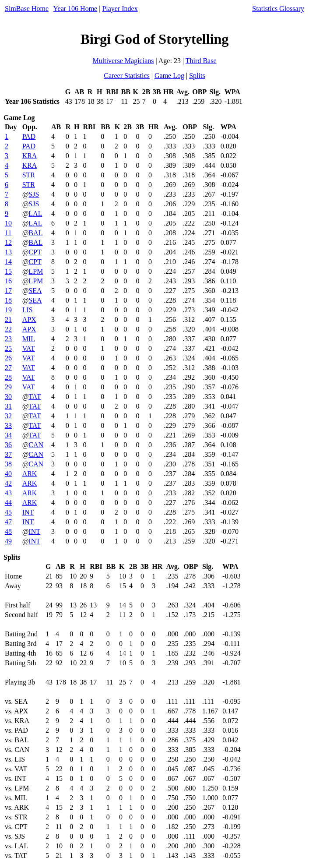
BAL (35, 233)
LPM (36, 271)
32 (8, 416)
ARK (30, 474)
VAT (29, 348)
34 (8, 435)
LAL (35, 213)
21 (8, 319)
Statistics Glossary (278, 9)
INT (28, 512)
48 (8, 531)
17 (8, 291)
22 (8, 329)
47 (8, 522)
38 (8, 464)
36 (8, 445)
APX (29, 319)
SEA (35, 291)
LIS (28, 310)
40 (8, 474)
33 (8, 425)
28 (8, 377)
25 (8, 348)
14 (8, 262)
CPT (35, 252)
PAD (29, 136)
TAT (35, 397)
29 (8, 387)
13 (8, 252)
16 (8, 281)
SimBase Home (27, 9)
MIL (29, 339)
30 (8, 397)
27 (8, 368)
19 (8, 310)
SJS (34, 194)
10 (8, 223)
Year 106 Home (75, 9)
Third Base (201, 61)
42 (8, 483)
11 (8, 233)
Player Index (120, 9)
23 (8, 339)
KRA (30, 156)
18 (8, 300)
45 (8, 512)
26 (8, 358)
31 (8, 406)
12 (8, 242)
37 (8, 454)
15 (8, 271)
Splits (197, 76)
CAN (36, 445)
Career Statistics (126, 76)
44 (8, 503)
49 (8, 541)
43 (8, 493)
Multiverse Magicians (123, 61)
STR (29, 175)
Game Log (169, 76)
